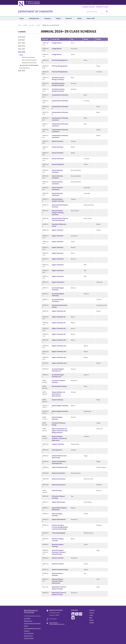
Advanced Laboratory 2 (59, 479)
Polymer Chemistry (57, 400)
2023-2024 (22, 49)
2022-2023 (22, 46)
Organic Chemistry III (58, 282)
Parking (91, 620)
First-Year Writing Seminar (60, 60)
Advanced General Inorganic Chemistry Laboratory (58, 213)
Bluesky (73, 618)
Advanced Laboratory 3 (59, 485)
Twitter (77, 614)
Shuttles (92, 623)
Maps (91, 618)
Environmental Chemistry (59, 386)
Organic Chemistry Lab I (59, 311)
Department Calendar (102, 7)
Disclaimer (27, 631)
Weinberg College (67, 3)
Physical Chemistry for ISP (60, 467)
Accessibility (27, 619)
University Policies (29, 638)
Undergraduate (35, 19)
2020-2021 (22, 40)
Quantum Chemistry (58, 558)
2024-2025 (32, 25)
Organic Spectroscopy (58, 502)
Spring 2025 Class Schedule (29, 63)
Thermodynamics (57, 450)
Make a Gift (91, 19)
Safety (80, 19)
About (23, 19)
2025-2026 (22, 71)
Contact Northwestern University (32, 628)
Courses (25, 25)
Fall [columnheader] (72, 39)
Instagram (81, 614)
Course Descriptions (24, 68)
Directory (92, 613)
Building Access (28, 621)
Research (70, 19)
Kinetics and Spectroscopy (60, 570)
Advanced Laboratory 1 (59, 473)
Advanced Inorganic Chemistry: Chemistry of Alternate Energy (59, 552)
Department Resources (89, 7)
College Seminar (57, 43)
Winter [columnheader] (86, 39)
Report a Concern (28, 636)
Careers (26, 626)
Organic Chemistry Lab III (59, 363)
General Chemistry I (58, 141)
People (59, 19)
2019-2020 (22, 37)
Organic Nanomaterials (59, 519)
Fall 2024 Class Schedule (28, 58)
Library (91, 615)
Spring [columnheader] (98, 39)
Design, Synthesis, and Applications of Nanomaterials (58, 394)
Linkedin (73, 614)
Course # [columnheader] (45, 39)
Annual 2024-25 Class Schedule (30, 65)
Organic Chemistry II (58, 259)
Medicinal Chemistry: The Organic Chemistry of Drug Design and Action (60, 431)
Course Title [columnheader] (56, 39)
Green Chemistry (57, 491)
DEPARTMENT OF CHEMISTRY (35, 12)
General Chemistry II (58, 159)
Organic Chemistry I (58, 230)
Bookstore (92, 610)
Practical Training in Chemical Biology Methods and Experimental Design (60, 527)
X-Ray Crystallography (58, 533)
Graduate (48, 19)
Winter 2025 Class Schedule (29, 60)
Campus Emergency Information (32, 624)
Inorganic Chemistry (58, 444)
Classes (38, 25)
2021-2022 (22, 43)
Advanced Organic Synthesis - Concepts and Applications (59, 438)
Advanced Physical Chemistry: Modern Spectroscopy (57, 581)
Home (19, 25)
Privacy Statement (29, 633)
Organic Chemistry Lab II (59, 340)
